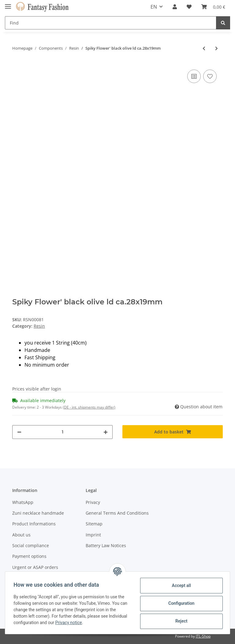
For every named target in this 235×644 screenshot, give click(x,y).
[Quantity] (62, 432)
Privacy (93, 502)
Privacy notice (89, 623)
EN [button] (154, 7)
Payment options (29, 556)
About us (21, 535)
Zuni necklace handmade (38, 513)
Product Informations (34, 524)
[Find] (111, 23)
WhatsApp (23, 502)
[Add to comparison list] (194, 76)
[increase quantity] (106, 432)
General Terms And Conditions (117, 513)
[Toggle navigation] (8, 4)
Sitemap (94, 524)
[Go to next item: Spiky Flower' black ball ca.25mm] (216, 48)
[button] (175, 7)
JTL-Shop (203, 636)
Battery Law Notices (106, 545)
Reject (180, 621)
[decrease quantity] (19, 432)
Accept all (180, 585)
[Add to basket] (173, 432)
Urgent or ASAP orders (35, 567)
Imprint (93, 535)
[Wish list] (189, 7)
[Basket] (213, 7)
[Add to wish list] (210, 76)
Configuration (180, 603)
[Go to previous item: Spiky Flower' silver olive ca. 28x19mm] (204, 48)
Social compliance (31, 545)
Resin (39, 326)
